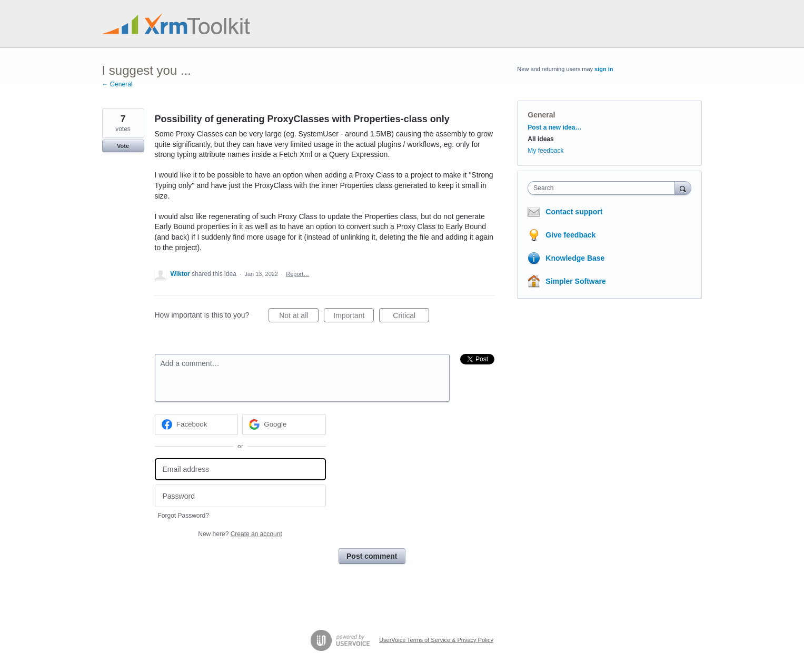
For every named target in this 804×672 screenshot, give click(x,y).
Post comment (372, 556)
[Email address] (240, 470)
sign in (604, 69)
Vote (123, 146)
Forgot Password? (183, 516)
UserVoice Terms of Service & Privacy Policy (436, 640)
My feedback (545, 151)
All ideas (540, 139)
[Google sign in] (284, 424)
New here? (240, 534)
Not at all (299, 317)
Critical (411, 317)
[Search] (683, 188)
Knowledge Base (575, 258)
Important (354, 317)
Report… (297, 274)
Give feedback (570, 235)
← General (117, 84)
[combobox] (604, 188)
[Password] (240, 496)
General (541, 115)
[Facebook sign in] (197, 424)
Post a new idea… (554, 127)
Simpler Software (575, 281)
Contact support (574, 212)
